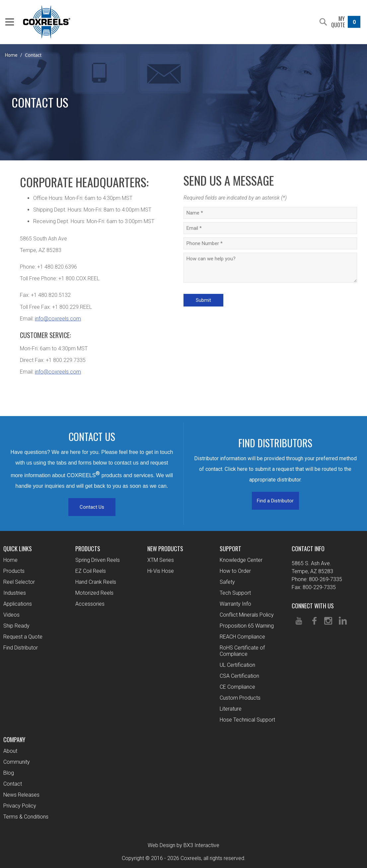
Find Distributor (21, 648)
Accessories (90, 604)
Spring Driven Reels (98, 560)
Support (230, 549)
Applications (18, 604)
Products (14, 571)
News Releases (21, 795)
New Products (165, 549)
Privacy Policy (20, 806)
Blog (9, 773)
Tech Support (235, 593)
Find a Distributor (275, 501)
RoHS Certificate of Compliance (242, 651)
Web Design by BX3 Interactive (183, 845)
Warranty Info (235, 604)
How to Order (235, 571)
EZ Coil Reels (91, 571)
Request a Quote (23, 637)
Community (17, 762)
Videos (11, 615)
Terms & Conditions (26, 817)
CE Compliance (237, 687)
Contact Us (92, 507)
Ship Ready (16, 626)
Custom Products (240, 698)
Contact (13, 784)
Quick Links (18, 549)
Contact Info (308, 549)
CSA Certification (239, 676)
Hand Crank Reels (96, 582)
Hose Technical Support (247, 720)
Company (14, 739)
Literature (231, 709)
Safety (227, 582)
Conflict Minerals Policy (247, 615)
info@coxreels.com (58, 319)
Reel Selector (19, 582)
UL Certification (237, 665)
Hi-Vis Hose (161, 571)
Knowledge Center (241, 560)
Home (11, 55)
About (10, 751)
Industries (15, 593)
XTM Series (161, 560)
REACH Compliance (242, 637)
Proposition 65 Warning (247, 626)
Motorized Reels (94, 593)
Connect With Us (313, 606)
